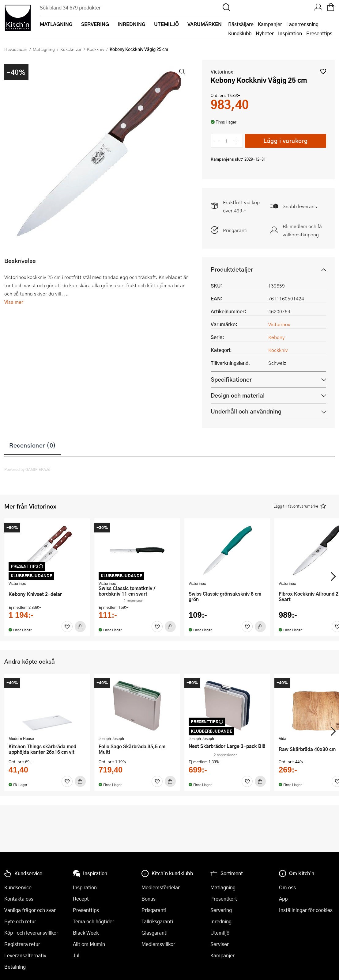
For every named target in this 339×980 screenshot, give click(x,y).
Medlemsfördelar (161, 887)
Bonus (149, 899)
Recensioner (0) (33, 445)
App (283, 899)
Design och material (238, 395)
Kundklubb (240, 33)
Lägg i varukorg (286, 141)
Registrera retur (22, 944)
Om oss (287, 887)
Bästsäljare (241, 24)
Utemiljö (220, 933)
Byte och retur (20, 921)
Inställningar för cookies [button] (306, 910)
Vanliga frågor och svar (30, 910)
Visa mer (14, 302)
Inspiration (290, 33)
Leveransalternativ (25, 955)
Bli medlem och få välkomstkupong (302, 230)
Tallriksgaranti (157, 921)
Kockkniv (96, 49)
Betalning (15, 967)
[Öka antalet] (237, 141)
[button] (323, 71)
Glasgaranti (154, 933)
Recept (81, 899)
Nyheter (265, 33)
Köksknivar (71, 49)
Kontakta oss (19, 899)
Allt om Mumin (89, 944)
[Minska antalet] (217, 141)
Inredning (221, 921)
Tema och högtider (94, 921)
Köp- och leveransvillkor (31, 933)
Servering (221, 910)
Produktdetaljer (232, 269)
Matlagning (44, 49)
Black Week (86, 933)
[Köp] (80, 627)
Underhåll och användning (246, 411)
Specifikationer (231, 379)
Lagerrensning (302, 24)
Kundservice (18, 887)
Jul (76, 955)
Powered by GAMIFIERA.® (27, 469)
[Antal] (227, 141)
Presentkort (224, 899)
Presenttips (319, 33)
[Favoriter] (67, 627)
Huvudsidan (16, 49)
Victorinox (222, 72)
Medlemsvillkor (158, 944)
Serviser (220, 944)
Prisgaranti (235, 230)
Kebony (277, 337)
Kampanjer (270, 24)
